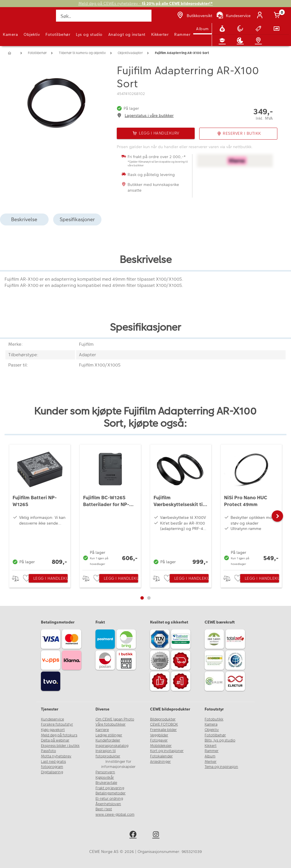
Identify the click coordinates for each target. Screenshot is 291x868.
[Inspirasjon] (241, 40)
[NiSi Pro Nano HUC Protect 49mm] (251, 506)
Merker (211, 762)
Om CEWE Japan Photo (115, 719)
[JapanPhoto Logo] (16, 19)
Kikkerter (160, 34)
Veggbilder (159, 735)
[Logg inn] (261, 16)
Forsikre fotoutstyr (57, 724)
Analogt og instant (127, 34)
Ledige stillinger (109, 735)
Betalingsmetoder (111, 793)
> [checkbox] (17, 578)
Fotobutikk (214, 719)
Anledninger (160, 762)
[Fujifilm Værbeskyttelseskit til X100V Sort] (181, 506)
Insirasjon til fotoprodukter (108, 754)
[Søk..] (104, 16)
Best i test (104, 809)
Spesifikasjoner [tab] (77, 219)
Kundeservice (52, 719)
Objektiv (32, 34)
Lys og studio (89, 34)
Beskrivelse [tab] (24, 219)
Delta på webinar (55, 740)
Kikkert (211, 746)
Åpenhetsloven (108, 804)
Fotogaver (159, 740)
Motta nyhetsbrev (56, 756)
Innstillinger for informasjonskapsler (118, 764)
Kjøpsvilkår (105, 778)
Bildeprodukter (163, 719)
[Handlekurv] (278, 16)
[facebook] (134, 835)
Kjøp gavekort (53, 730)
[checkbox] (27, 578)
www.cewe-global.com (115, 815)
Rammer (182, 34)
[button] (277, 516)
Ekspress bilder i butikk (60, 746)
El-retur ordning (109, 799)
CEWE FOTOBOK (164, 724)
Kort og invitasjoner (167, 751)
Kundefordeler (108, 740)
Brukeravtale (106, 783)
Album (202, 29)
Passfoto (48, 751)
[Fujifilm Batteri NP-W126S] (40, 506)
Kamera (10, 34)
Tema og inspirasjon (221, 767)
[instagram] (157, 835)
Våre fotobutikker (111, 724)
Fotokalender (161, 756)
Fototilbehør (58, 34)
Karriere (102, 730)
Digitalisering (52, 772)
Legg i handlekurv (50, 578)
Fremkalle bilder (163, 730)
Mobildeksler (161, 746)
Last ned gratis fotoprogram (53, 764)
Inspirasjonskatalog (112, 746)
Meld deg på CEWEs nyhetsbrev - (146, 4)
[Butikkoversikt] (194, 16)
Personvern (105, 772)
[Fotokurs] (223, 40)
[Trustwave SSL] (182, 640)
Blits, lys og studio (220, 740)
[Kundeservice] (233, 16)
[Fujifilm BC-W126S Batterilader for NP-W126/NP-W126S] (110, 506)
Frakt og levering (110, 788)
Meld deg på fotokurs (59, 735)
